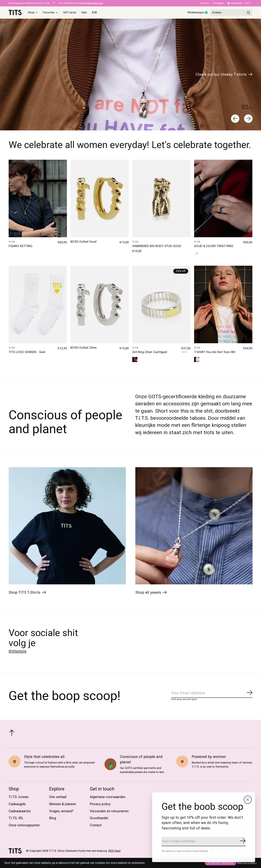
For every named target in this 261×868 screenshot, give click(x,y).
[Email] (204, 841)
